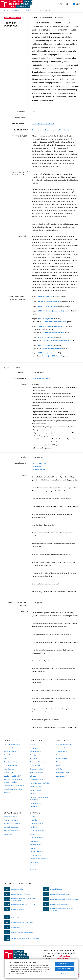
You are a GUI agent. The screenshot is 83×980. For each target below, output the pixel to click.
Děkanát (33, 834)
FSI (4, 10)
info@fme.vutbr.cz (64, 958)
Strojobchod (34, 841)
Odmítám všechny (65, 969)
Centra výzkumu (61, 755)
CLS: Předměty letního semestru (53, 333)
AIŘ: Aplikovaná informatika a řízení (54, 322)
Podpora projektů (62, 758)
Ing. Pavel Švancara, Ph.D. (41, 379)
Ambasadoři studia (10, 751)
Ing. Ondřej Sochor (38, 469)
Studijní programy (36, 748)
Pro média (33, 866)
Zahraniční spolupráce (11, 827)
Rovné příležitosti (36, 855)
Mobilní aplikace (9, 769)
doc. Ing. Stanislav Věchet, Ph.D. (43, 124)
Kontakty (7, 793)
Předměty (29, 10)
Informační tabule (36, 845)
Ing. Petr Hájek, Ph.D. (39, 463)
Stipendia (33, 776)
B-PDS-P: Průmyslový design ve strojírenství (53, 311)
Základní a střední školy (12, 831)
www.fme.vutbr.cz (64, 956)
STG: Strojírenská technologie (52, 356)
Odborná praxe (35, 765)
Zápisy (6, 758)
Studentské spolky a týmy (38, 769)
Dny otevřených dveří (11, 765)
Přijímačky (7, 755)
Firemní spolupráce (10, 817)
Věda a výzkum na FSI (63, 744)
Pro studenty (15, 10)
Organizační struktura (37, 831)
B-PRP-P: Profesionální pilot (48, 306)
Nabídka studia (9, 748)
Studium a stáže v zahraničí (39, 762)
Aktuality (33, 817)
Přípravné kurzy (9, 773)
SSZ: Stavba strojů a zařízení (52, 348)
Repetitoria (34, 807)
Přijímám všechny (65, 964)
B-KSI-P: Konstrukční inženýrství (49, 301)
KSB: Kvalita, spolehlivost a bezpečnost (55, 340)
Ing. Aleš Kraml (37, 466)
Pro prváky (34, 758)
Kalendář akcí (35, 820)
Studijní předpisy (35, 751)
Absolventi (33, 827)
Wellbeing (33, 794)
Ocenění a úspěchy (36, 824)
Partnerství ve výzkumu (12, 820)
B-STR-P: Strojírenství (45, 319)
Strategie (33, 848)
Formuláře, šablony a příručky (40, 783)
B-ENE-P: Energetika (45, 297)
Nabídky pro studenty (37, 773)
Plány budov (34, 862)
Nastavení (65, 974)
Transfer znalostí (61, 762)
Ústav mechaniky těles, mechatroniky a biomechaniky (50, 130)
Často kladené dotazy (11, 762)
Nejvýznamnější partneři (12, 824)
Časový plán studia (36, 755)
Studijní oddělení (36, 803)
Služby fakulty (9, 834)
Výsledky (59, 769)
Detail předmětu (43, 10)
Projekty (59, 765)
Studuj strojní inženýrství (12, 744)
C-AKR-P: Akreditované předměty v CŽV (52, 327)
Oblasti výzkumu (61, 751)
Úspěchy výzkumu (62, 748)
